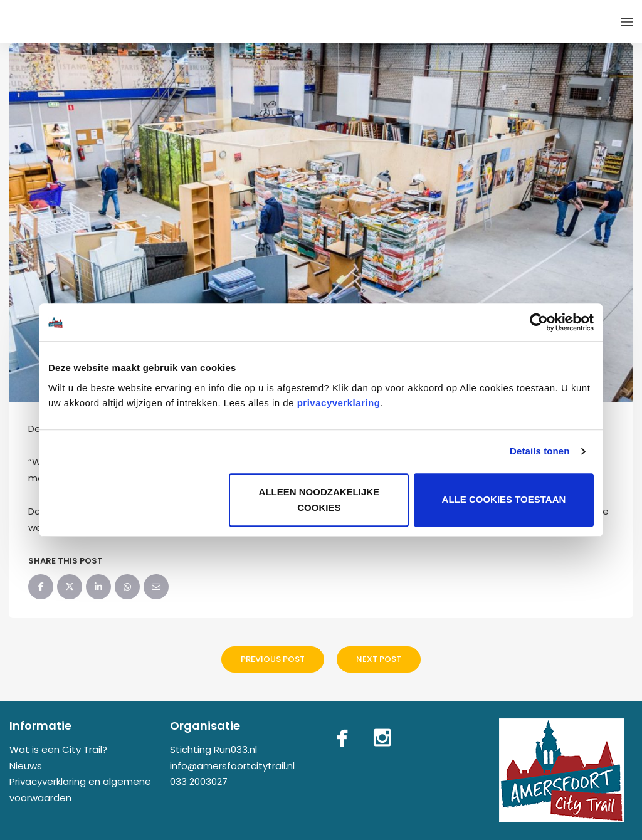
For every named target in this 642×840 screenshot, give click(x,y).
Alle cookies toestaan (504, 500)
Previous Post (273, 659)
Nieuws (26, 766)
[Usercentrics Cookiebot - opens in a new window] (539, 322)
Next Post (379, 659)
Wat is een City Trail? (58, 749)
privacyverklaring (339, 403)
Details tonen (539, 451)
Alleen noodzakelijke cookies (319, 500)
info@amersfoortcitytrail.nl (232, 766)
